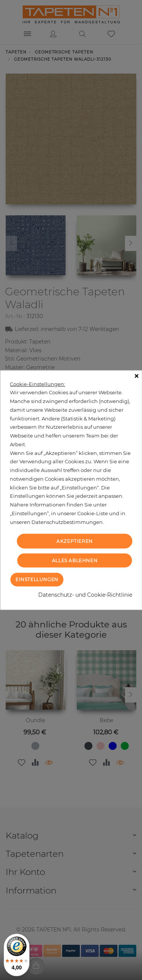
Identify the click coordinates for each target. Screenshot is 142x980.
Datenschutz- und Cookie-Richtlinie (85, 595)
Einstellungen (37, 579)
